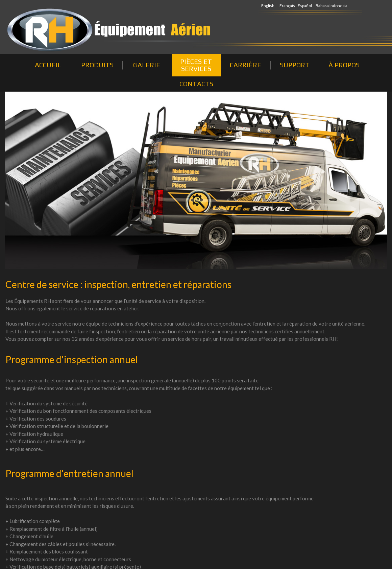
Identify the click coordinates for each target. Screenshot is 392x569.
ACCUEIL (48, 65)
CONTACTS (196, 84)
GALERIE (147, 65)
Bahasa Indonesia (332, 6)
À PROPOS (344, 65)
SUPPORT (295, 65)
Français (287, 6)
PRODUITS (97, 65)
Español (305, 6)
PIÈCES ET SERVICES (196, 65)
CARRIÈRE (246, 65)
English (268, 6)
